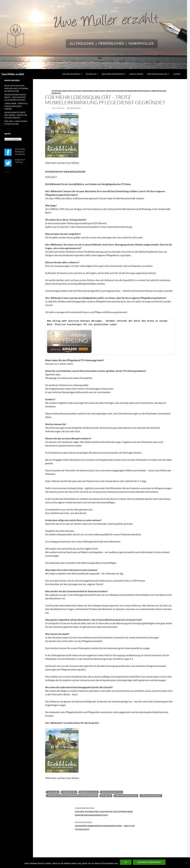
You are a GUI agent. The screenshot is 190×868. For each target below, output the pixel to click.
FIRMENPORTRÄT (69, 792)
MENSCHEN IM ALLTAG (72, 91)
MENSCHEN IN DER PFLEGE (94, 91)
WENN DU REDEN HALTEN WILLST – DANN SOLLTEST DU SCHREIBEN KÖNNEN (15, 97)
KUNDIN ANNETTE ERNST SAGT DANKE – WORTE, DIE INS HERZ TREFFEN (16, 115)
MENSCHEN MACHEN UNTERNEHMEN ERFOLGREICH (128, 91)
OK (126, 862)
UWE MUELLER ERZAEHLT (151, 796)
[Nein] (186, 863)
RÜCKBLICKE (91, 74)
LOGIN (7, 172)
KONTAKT (177, 74)
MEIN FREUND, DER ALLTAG (157, 74)
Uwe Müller (75, 108)
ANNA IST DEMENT (136, 74)
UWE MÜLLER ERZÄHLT (71, 74)
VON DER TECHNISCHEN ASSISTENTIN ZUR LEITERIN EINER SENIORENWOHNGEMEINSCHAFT (110, 811)
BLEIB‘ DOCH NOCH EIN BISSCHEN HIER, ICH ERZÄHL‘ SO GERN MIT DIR (16, 88)
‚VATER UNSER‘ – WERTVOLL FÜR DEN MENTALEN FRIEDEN (16, 106)
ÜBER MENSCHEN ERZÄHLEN (113, 74)
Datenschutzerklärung (149, 862)
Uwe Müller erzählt (13, 74)
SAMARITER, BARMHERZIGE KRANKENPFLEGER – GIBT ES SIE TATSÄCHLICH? (110, 826)
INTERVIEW (57, 91)
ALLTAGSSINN (53, 792)
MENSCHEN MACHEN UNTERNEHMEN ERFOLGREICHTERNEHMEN (72, 796)
